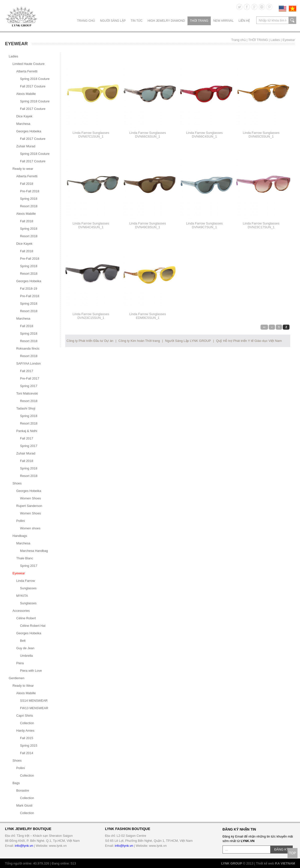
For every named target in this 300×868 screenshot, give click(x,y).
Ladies (275, 40)
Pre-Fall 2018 (30, 191)
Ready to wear (23, 169)
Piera (20, 663)
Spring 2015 (29, 746)
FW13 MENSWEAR (34, 708)
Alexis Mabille (26, 94)
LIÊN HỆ (244, 21)
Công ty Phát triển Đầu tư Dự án (90, 341)
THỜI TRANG (199, 21)
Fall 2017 (27, 371)
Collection (27, 723)
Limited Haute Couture (28, 64)
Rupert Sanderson (29, 506)
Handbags (20, 536)
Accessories (21, 611)
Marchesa (23, 124)
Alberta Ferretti (27, 71)
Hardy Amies (25, 731)
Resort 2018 (29, 206)
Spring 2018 (29, 199)
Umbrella (26, 656)
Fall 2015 (27, 738)
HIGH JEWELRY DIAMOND (166, 21)
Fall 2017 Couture (33, 86)
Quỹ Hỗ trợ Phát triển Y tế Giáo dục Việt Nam (249, 341)
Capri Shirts (25, 716)
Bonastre (23, 790)
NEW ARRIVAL (223, 21)
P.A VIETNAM (285, 863)
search (292, 20)
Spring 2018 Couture (35, 79)
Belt (23, 641)
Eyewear (289, 40)
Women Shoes (30, 498)
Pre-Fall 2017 (30, 378)
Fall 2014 (27, 753)
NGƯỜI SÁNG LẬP (113, 21)
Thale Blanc (25, 558)
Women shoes (30, 528)
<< (264, 327)
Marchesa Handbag (34, 551)
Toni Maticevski (27, 393)
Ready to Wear (23, 686)
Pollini (20, 521)
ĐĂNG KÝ (281, 849)
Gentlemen (17, 678)
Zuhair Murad (26, 146)
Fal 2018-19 (28, 289)
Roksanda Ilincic (28, 348)
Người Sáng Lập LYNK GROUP (188, 341)
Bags (16, 783)
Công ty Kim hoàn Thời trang (139, 341)
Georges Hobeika (29, 131)
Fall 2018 (27, 184)
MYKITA (22, 596)
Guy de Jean (25, 648)
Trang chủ (86, 21)
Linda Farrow (26, 581)
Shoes (17, 483)
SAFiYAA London (28, 363)
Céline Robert (26, 618)
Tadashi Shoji (26, 408)
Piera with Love (31, 671)
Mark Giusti (24, 805)
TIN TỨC (137, 21)
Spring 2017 (29, 386)
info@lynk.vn (24, 846)
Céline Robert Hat (33, 626)
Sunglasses (28, 588)
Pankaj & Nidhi (27, 431)
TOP (293, 853)
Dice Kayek (24, 116)
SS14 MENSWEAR (34, 701)
